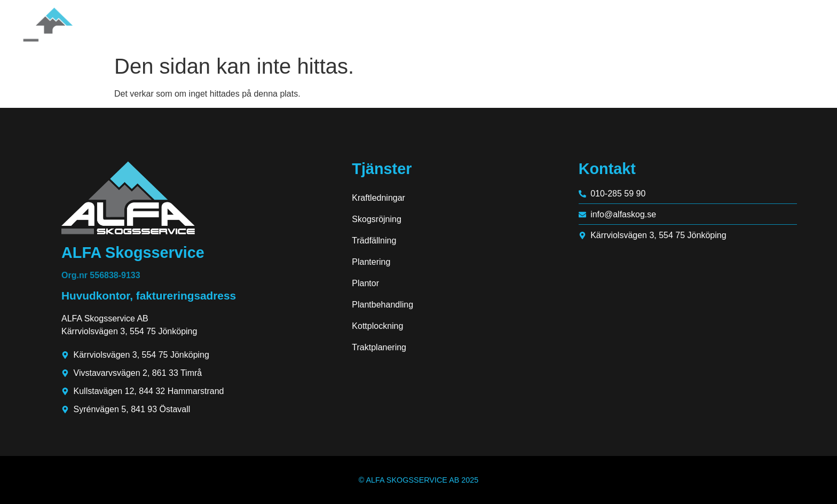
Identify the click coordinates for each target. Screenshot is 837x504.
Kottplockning (377, 326)
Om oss (665, 24)
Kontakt (792, 24)
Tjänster (730, 24)
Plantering (371, 262)
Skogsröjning (377, 219)
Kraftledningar (378, 198)
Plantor (365, 283)
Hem (616, 24)
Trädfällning (374, 241)
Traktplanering (379, 347)
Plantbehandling (382, 305)
